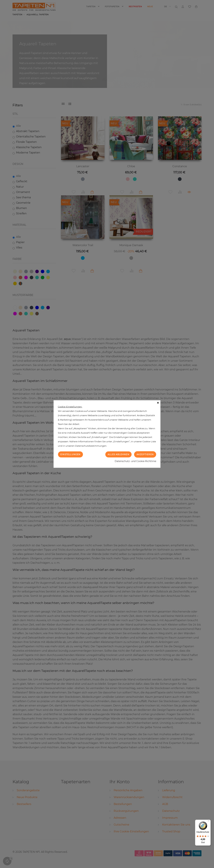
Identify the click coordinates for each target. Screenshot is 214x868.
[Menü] (209, 822)
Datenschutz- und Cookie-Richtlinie (135, 461)
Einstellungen (70, 454)
